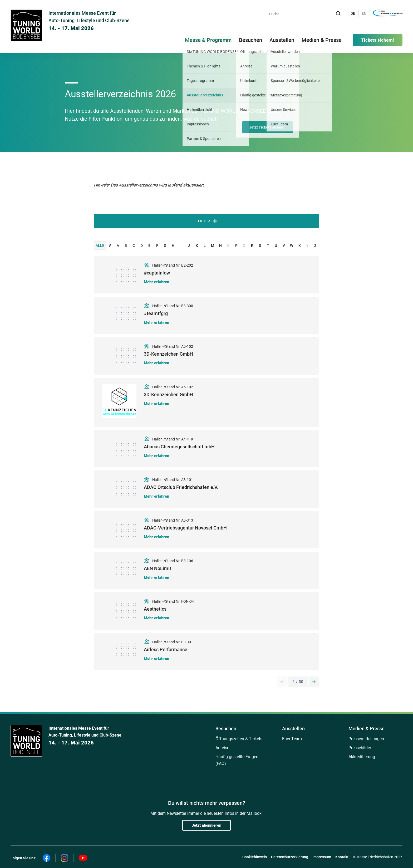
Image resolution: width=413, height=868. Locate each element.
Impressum (322, 857)
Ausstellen (293, 729)
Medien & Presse (322, 40)
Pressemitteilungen (366, 739)
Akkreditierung (362, 757)
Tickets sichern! (378, 40)
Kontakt (342, 857)
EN (364, 13)
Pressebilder (360, 748)
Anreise (222, 748)
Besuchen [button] (250, 40)
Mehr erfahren (156, 282)
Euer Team (292, 739)
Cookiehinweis (255, 857)
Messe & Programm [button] (208, 40)
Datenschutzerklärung (290, 857)
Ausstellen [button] (282, 40)
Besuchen (226, 729)
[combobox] (304, 14)
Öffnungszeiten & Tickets (239, 739)
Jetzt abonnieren (206, 825)
